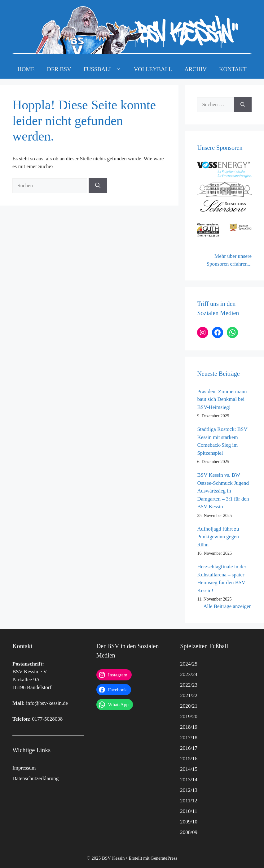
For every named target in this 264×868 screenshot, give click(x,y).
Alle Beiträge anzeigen (227, 606)
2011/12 (189, 801)
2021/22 (189, 695)
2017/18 (189, 738)
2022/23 (189, 685)
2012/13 (189, 790)
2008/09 (189, 832)
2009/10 (189, 822)
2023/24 (189, 674)
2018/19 (189, 727)
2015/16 (189, 759)
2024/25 (189, 664)
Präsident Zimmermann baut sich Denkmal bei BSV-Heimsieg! (222, 399)
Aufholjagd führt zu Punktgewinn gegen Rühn (218, 537)
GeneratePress (164, 858)
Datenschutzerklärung (35, 778)
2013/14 (189, 780)
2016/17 (189, 748)
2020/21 (189, 706)
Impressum (24, 768)
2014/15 (189, 769)
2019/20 (189, 716)
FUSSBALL (106, 69)
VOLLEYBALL (153, 69)
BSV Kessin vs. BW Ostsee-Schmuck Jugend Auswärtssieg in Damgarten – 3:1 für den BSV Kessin (223, 491)
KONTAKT (233, 69)
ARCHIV (196, 69)
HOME (26, 69)
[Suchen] (98, 186)
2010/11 (189, 811)
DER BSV (59, 69)
